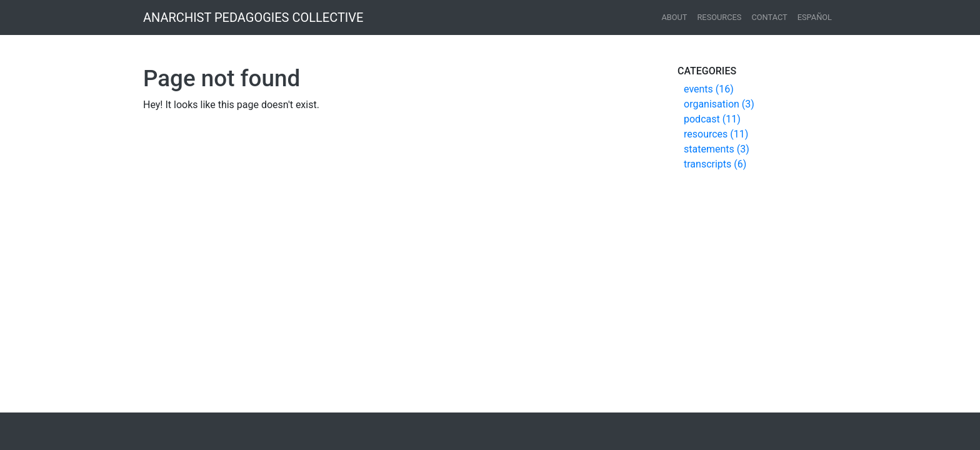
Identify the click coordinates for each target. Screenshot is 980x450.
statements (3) (717, 149)
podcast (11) (712, 119)
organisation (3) (719, 104)
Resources (719, 17)
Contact (769, 17)
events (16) (709, 89)
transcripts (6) (715, 164)
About (674, 17)
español (815, 17)
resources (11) (716, 134)
